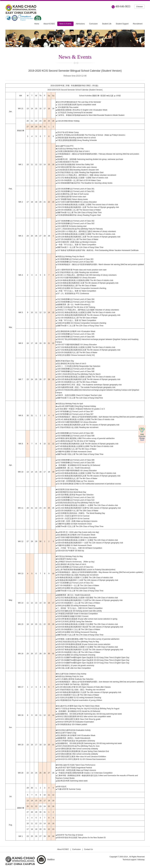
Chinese (139, 7)
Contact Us (88, 849)
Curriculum (76, 849)
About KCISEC (63, 849)
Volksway (141, 860)
